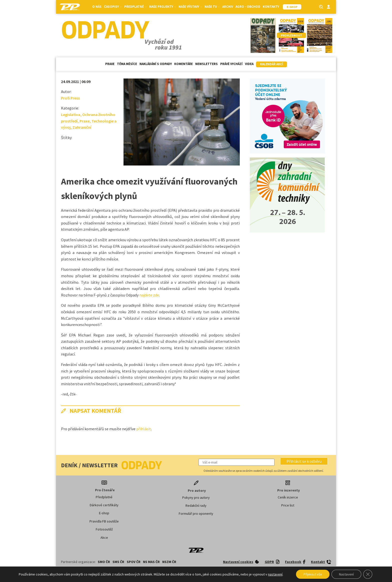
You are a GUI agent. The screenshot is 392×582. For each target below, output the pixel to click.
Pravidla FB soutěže (104, 521)
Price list (288, 505)
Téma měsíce (127, 64)
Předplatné (135, 7)
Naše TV (212, 7)
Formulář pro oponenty (196, 513)
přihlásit (144, 429)
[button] (304, 461)
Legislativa (71, 114)
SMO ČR (104, 562)
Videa (249, 64)
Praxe (110, 64)
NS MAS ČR (151, 562)
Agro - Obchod (248, 7)
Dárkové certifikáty (104, 505)
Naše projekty (163, 7)
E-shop (104, 513)
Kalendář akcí (271, 64)
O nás (97, 7)
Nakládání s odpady (156, 64)
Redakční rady (196, 505)
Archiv (228, 7)
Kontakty (271, 7)
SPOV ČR (134, 562)
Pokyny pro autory (196, 497)
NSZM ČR (169, 562)
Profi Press (70, 98)
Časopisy (113, 7)
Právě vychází (231, 64)
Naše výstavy (190, 7)
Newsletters (206, 64)
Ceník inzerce (288, 497)
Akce (104, 537)
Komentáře (183, 64)
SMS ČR (118, 562)
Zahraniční (82, 127)
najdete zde (149, 295)
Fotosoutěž (104, 529)
